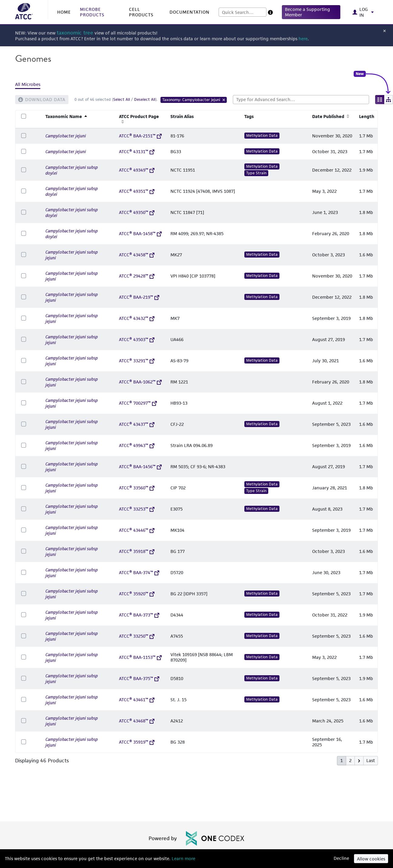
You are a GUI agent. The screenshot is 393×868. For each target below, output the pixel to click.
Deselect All (145, 99)
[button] (311, 12)
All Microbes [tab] (28, 84)
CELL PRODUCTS (141, 12)
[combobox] (243, 12)
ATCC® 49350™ (137, 212)
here (303, 39)
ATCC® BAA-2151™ (140, 136)
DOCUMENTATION (190, 12)
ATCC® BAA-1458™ (140, 233)
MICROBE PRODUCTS (92, 12)
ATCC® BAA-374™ (139, 572)
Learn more (183, 858)
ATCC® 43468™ (137, 721)
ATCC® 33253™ (137, 509)
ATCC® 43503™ (137, 339)
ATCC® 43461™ (137, 700)
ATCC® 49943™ (137, 445)
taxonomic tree (75, 33)
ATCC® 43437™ (137, 424)
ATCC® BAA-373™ (139, 615)
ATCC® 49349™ (137, 170)
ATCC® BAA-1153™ (140, 657)
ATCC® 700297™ (138, 403)
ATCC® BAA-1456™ (140, 467)
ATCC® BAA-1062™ (140, 382)
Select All (122, 99)
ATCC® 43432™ (137, 318)
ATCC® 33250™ (137, 636)
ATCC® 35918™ (137, 551)
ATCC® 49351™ (137, 191)
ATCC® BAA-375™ (139, 678)
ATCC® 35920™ (137, 594)
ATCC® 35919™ (137, 742)
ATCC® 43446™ (137, 530)
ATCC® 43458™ (137, 255)
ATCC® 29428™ (137, 276)
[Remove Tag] (224, 100)
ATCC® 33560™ (137, 488)
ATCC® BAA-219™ (139, 297)
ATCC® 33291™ (137, 361)
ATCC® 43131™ (137, 151)
